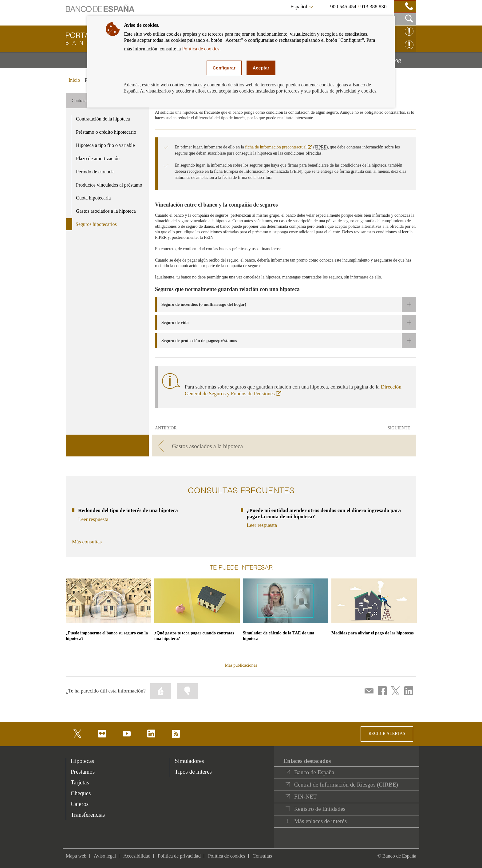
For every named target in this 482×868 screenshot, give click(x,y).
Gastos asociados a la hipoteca (106, 211)
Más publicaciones (241, 665)
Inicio (74, 80)
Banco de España (314, 772)
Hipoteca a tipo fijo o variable (105, 145)
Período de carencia (95, 172)
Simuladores (189, 761)
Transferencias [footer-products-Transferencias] (88, 815)
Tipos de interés (193, 772)
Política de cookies (227, 856)
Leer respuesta (93, 519)
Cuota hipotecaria (93, 198)
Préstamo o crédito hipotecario (106, 132)
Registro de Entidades (320, 809)
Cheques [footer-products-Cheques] (81, 793)
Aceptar (261, 68)
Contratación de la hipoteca (103, 119)
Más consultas (87, 542)
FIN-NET (306, 797)
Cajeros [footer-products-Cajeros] (80, 804)
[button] (286, 304)
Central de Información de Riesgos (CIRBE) (346, 785)
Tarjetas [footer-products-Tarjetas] (80, 782)
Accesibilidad (137, 856)
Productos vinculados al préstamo (109, 185)
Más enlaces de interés (320, 821)
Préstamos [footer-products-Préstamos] (83, 772)
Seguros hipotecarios (96, 224)
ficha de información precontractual (279, 147)
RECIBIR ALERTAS (387, 734)
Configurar (224, 68)
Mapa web (76, 856)
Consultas (262, 856)
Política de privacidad (179, 856)
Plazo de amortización (98, 158)
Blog (403, 62)
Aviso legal (105, 856)
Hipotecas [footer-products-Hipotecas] (82, 761)
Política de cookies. (201, 49)
